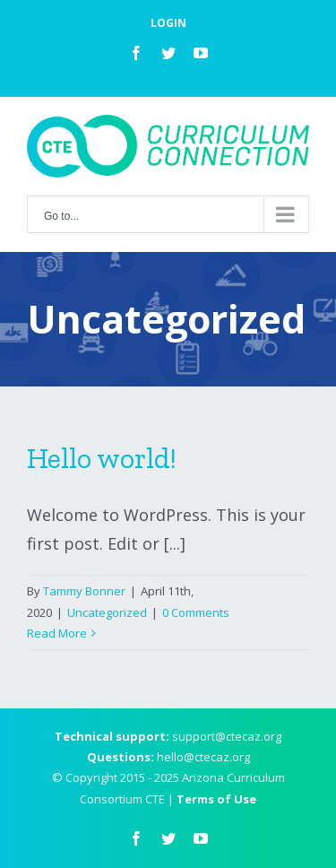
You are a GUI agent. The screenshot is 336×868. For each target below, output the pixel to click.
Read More (57, 633)
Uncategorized (107, 612)
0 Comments (196, 612)
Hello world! (102, 458)
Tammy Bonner (84, 591)
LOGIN (168, 23)
